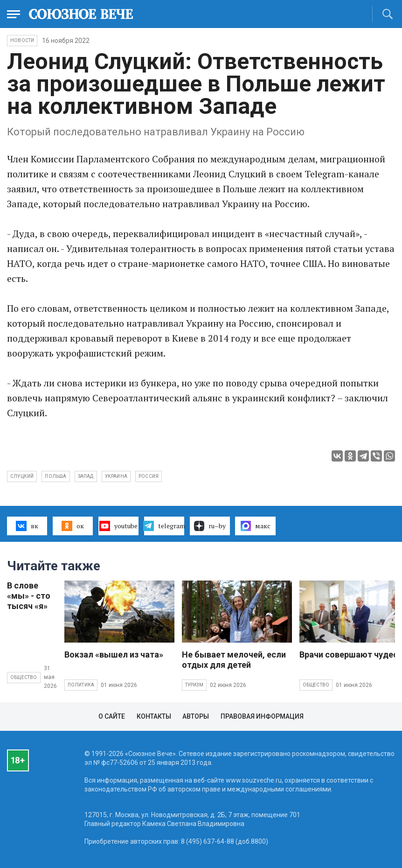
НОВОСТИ (22, 40)
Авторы (196, 716)
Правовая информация (262, 716)
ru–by (210, 526)
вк (27, 526)
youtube (118, 526)
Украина (116, 476)
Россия (149, 476)
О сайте (112, 716)
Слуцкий (22, 476)
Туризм (194, 685)
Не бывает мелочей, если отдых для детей (234, 660)
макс (256, 526)
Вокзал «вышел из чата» (114, 654)
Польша (55, 476)
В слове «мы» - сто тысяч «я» (29, 596)
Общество (24, 677)
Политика (81, 685)
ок (73, 526)
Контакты (154, 716)
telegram (164, 526)
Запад (86, 476)
